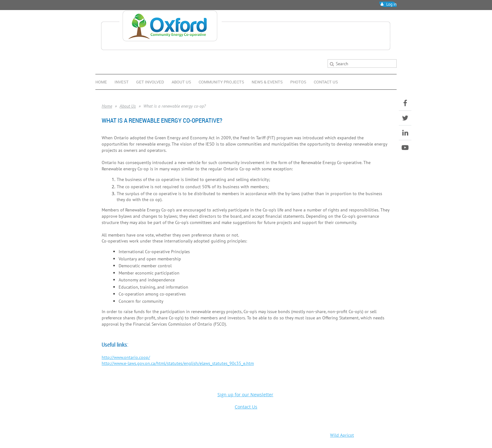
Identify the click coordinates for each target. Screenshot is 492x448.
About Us (128, 106)
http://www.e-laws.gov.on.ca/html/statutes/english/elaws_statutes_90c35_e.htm (178, 363)
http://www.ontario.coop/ (126, 357)
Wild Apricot (342, 435)
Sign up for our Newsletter (245, 395)
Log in (391, 4)
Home (107, 106)
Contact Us (246, 407)
